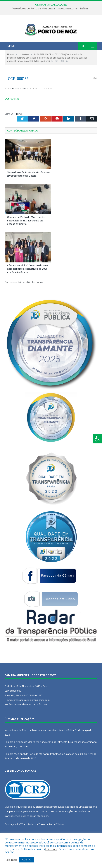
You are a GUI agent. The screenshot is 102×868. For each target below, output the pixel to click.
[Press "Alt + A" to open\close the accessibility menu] (97, 439)
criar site (27, 817)
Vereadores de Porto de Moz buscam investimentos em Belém (50, 8)
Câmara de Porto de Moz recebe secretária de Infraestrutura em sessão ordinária (26, 230)
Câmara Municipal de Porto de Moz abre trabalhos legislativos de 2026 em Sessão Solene (28, 278)
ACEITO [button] (27, 859)
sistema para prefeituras (50, 817)
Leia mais (51, 849)
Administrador (18, 99)
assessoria (91, 817)
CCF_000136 (12, 108)
